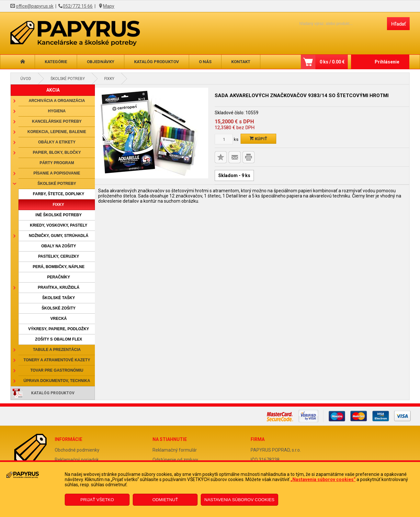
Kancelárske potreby (57, 121)
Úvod (26, 79)
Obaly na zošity (59, 246)
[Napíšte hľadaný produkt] (338, 23)
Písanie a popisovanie (57, 173)
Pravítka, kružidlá (59, 287)
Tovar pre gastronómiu (57, 370)
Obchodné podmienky (77, 450)
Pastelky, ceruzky (59, 256)
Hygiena (57, 111)
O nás (205, 62)
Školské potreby (68, 79)
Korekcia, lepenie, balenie (57, 132)
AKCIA (53, 90)
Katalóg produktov (157, 62)
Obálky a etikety (57, 142)
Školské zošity (59, 308)
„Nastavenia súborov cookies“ (323, 479)
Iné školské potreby (59, 215)
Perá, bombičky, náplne (59, 267)
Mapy (109, 6)
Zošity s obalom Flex (58, 339)
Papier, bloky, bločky (57, 152)
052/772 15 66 (78, 6)
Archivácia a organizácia (57, 101)
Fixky (109, 79)
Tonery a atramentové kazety (57, 360)
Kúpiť (258, 139)
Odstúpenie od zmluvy (175, 460)
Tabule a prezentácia (57, 350)
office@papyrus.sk (35, 6)
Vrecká (59, 319)
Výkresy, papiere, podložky (59, 329)
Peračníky (59, 277)
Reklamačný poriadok (77, 460)
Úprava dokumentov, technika (57, 381)
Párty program (57, 163)
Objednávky (101, 62)
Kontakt (241, 62)
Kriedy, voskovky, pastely (58, 225)
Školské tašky (58, 298)
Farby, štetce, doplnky (59, 194)
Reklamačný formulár (175, 450)
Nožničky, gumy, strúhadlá (59, 236)
